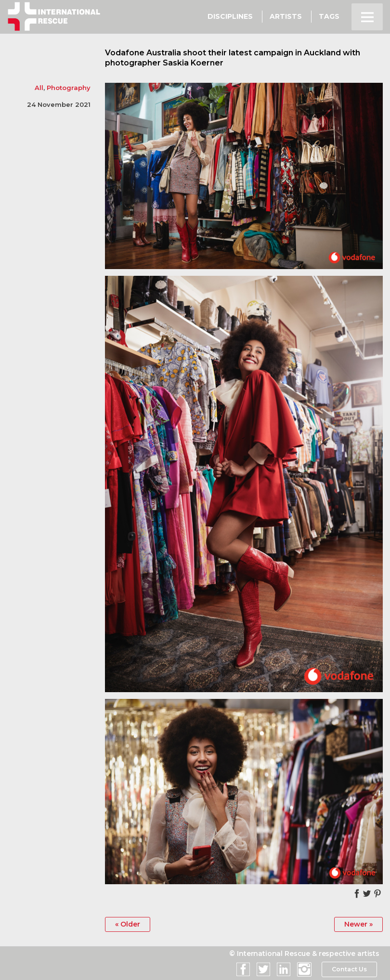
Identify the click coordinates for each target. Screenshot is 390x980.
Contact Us (349, 969)
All (39, 88)
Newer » (358, 924)
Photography (69, 88)
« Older (128, 924)
